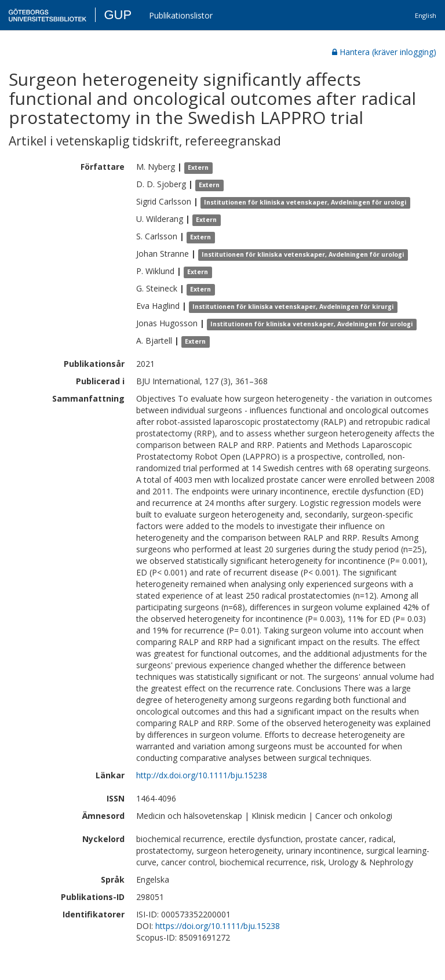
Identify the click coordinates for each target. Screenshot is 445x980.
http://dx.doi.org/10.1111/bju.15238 (202, 775)
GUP (118, 15)
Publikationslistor (181, 15)
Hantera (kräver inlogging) (384, 52)
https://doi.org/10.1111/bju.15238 (218, 926)
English (426, 15)
